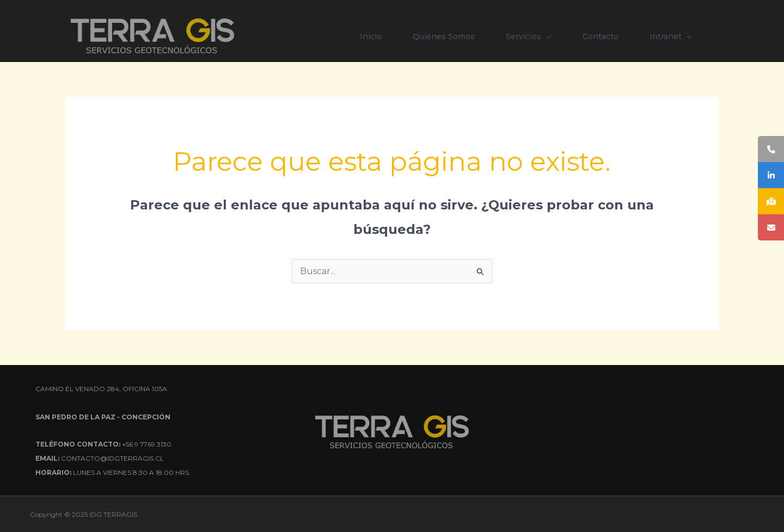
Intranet (670, 36)
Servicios (528, 36)
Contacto (601, 36)
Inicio (371, 36)
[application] (546, 36)
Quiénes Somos (444, 36)
